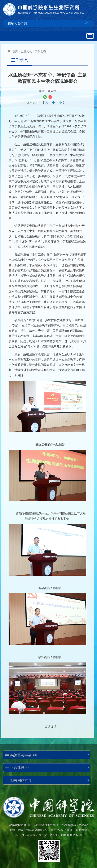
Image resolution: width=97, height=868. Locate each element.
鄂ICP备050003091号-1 (29, 835)
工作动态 (40, 51)
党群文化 (26, 51)
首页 (15, 51)
